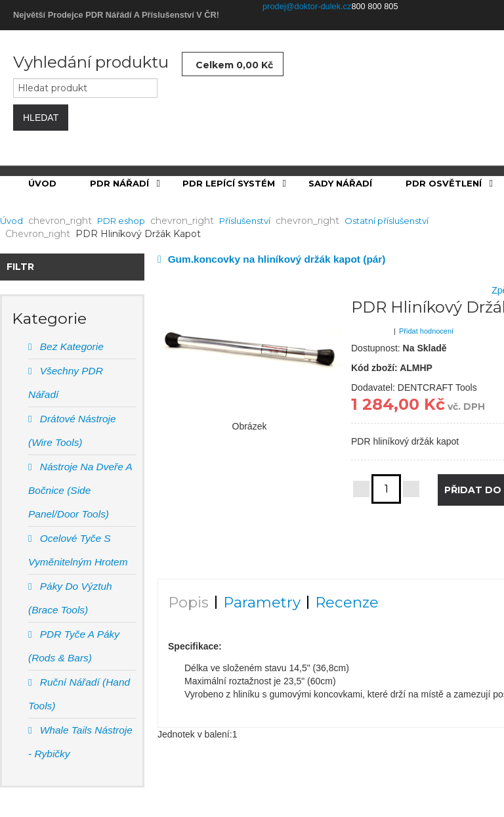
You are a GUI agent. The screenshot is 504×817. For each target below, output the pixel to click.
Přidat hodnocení (426, 331)
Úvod (11, 221)
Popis (188, 602)
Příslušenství (245, 221)
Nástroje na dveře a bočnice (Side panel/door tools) (80, 490)
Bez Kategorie (70, 346)
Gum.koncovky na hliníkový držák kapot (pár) (277, 259)
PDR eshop (121, 221)
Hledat (41, 118)
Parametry (262, 602)
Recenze (347, 602)
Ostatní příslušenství (387, 221)
